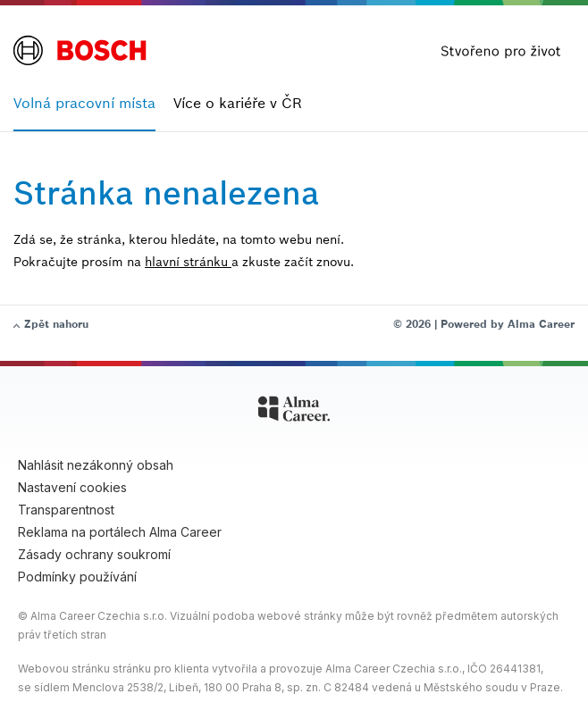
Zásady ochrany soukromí (94, 554)
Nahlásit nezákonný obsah (96, 465)
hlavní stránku (188, 262)
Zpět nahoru (56, 324)
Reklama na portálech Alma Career (120, 532)
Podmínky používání (77, 577)
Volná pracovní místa (84, 103)
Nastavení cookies (72, 487)
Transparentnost (66, 510)
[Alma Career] (294, 412)
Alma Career (541, 324)
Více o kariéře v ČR (238, 103)
